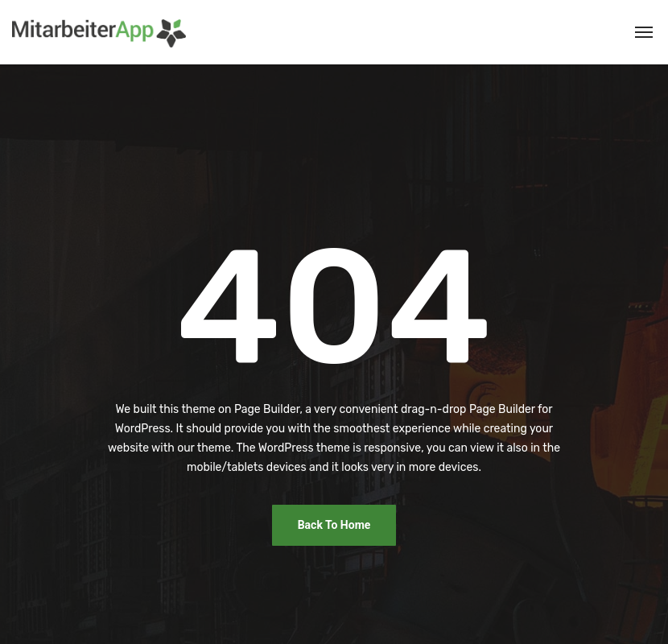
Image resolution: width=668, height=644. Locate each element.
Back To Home (334, 525)
